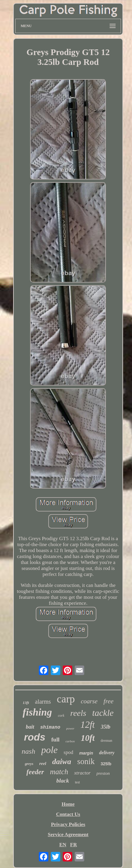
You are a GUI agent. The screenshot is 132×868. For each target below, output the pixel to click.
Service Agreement (68, 835)
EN (63, 845)
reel (43, 763)
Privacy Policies (68, 824)
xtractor (82, 773)
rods (35, 737)
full (55, 740)
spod (68, 752)
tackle (103, 713)
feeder (35, 772)
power (70, 728)
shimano (50, 727)
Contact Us (68, 814)
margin (86, 753)
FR (74, 845)
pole (49, 750)
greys (29, 764)
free (109, 701)
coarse (89, 701)
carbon (70, 741)
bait (30, 727)
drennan (106, 741)
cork (61, 716)
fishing (37, 712)
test (77, 782)
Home (68, 804)
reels (78, 713)
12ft (88, 725)
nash (29, 751)
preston (103, 773)
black (63, 781)
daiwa (62, 762)
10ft (88, 738)
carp (66, 699)
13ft (26, 703)
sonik (86, 761)
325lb (106, 764)
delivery (107, 753)
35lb (105, 727)
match (59, 772)
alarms (43, 702)
